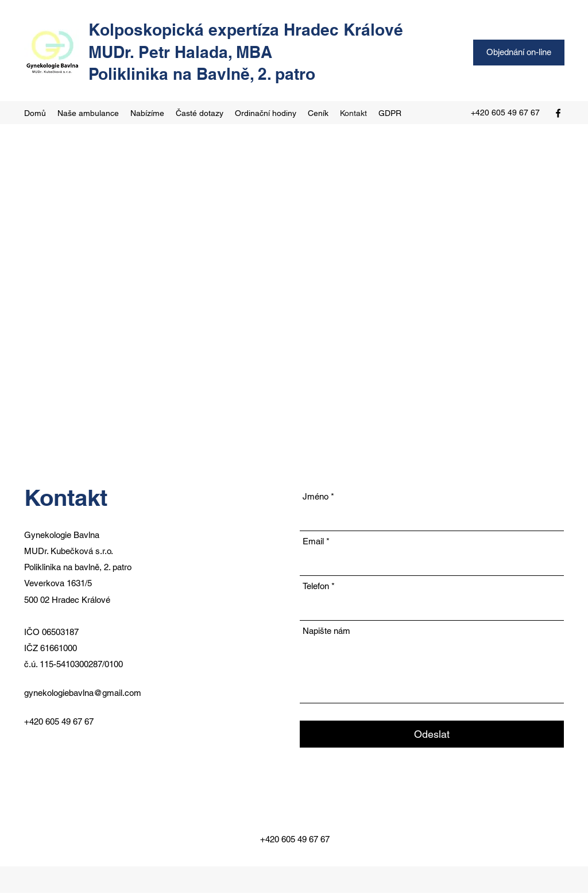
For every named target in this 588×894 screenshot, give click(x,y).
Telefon (316, 586)
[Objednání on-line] (519, 53)
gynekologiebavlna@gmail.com (83, 693)
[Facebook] (558, 113)
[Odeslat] (432, 734)
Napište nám (326, 631)
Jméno (316, 496)
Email (313, 541)
